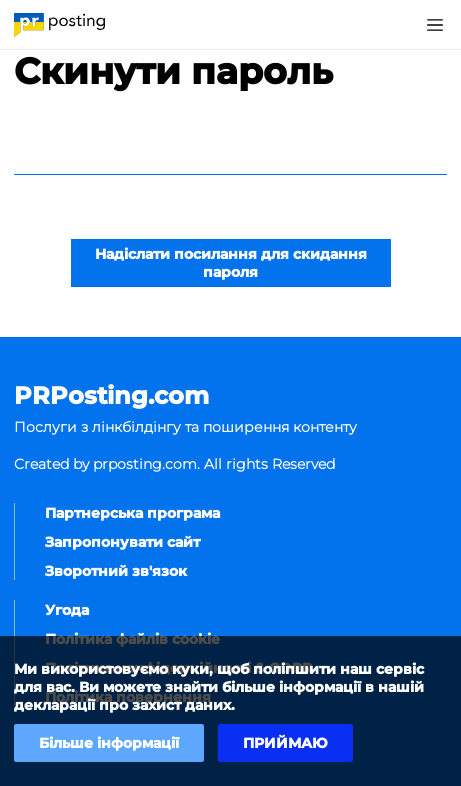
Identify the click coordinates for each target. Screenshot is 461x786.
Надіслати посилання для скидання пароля (231, 263)
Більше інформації (109, 743)
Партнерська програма (132, 513)
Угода (67, 610)
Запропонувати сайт (122, 542)
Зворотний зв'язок (116, 571)
